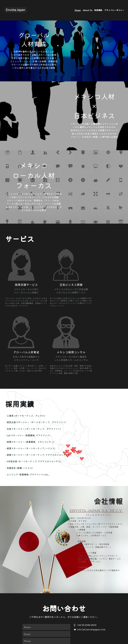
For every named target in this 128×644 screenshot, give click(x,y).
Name (27, 573)
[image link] (16, 10)
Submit (46, 612)
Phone (27, 587)
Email (27, 580)
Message (29, 595)
